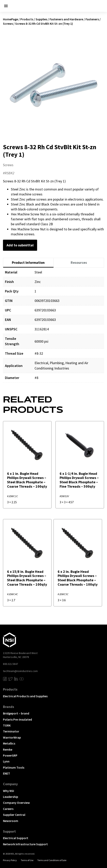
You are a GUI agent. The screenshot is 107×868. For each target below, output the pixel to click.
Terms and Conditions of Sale (52, 860)
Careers (8, 809)
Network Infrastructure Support (25, 844)
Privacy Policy (10, 860)
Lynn (6, 761)
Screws (8, 24)
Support (9, 831)
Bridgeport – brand (16, 713)
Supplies (41, 19)
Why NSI (8, 791)
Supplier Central (14, 815)
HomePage (10, 19)
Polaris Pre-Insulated (17, 719)
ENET (7, 773)
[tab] (28, 263)
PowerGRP (10, 755)
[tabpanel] (53, 328)
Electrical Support (16, 838)
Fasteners (92, 19)
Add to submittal (20, 245)
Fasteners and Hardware (66, 19)
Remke (8, 749)
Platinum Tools (14, 767)
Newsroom (11, 821)
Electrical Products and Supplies (25, 696)
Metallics (9, 743)
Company (10, 784)
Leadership (11, 797)
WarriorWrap (12, 737)
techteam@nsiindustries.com (20, 671)
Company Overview (16, 803)
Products (27, 19)
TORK (7, 725)
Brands (8, 707)
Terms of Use (27, 860)
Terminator (11, 731)
